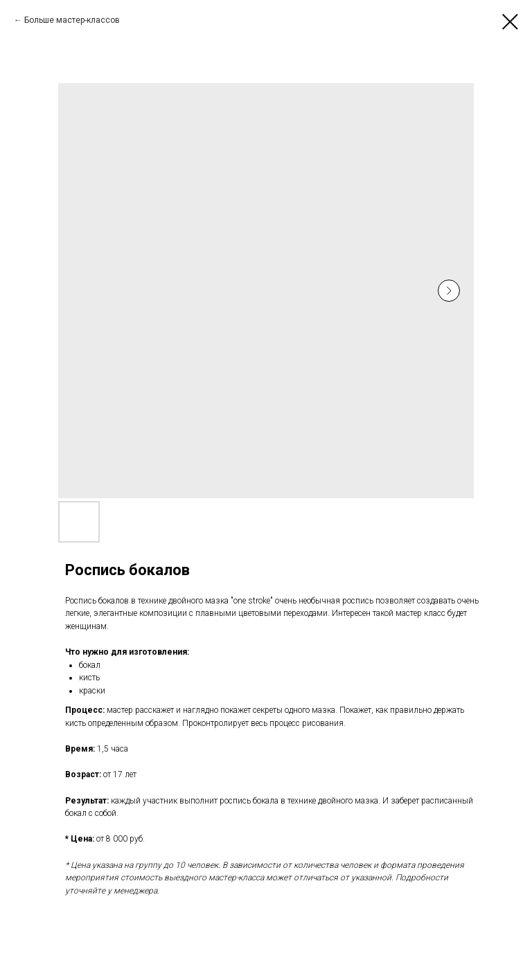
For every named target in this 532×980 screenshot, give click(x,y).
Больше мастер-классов (72, 20)
